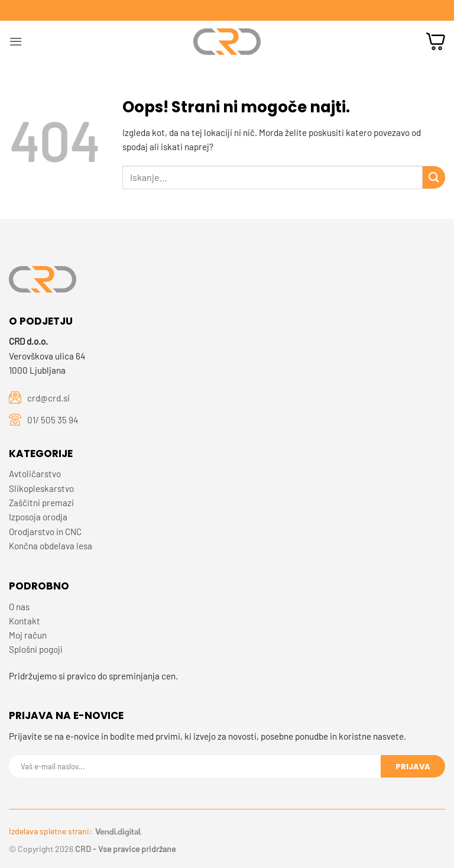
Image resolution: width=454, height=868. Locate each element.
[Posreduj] (434, 177)
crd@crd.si (48, 398)
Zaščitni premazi (41, 503)
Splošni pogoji (36, 649)
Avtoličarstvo (35, 474)
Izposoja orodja (38, 517)
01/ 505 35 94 (53, 420)
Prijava (413, 767)
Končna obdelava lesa (51, 546)
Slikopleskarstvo (41, 488)
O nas (19, 607)
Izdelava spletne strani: (75, 831)
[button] (16, 41)
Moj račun (28, 635)
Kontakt (25, 621)
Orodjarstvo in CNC (45, 532)
